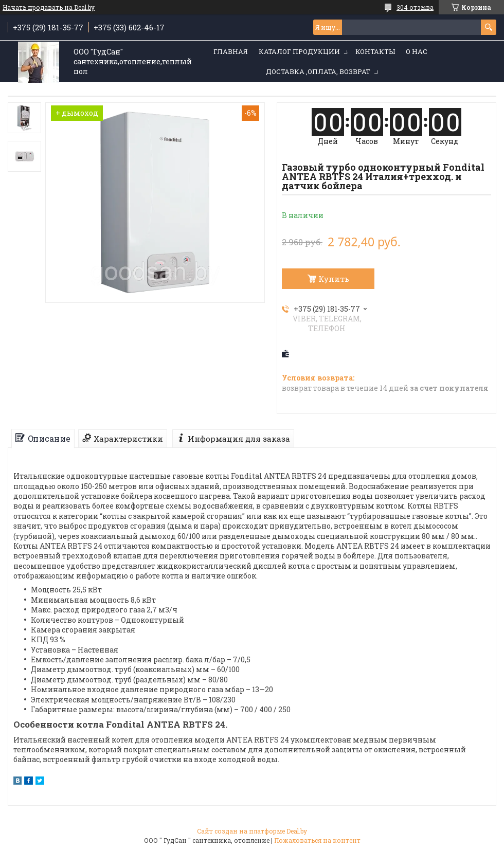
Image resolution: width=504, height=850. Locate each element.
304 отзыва (415, 7)
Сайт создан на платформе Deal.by (252, 831)
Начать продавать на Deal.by (49, 7)
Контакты (375, 51)
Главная (231, 51)
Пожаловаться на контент (317, 840)
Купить (334, 279)
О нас (417, 51)
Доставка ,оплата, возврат (318, 71)
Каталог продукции (299, 51)
